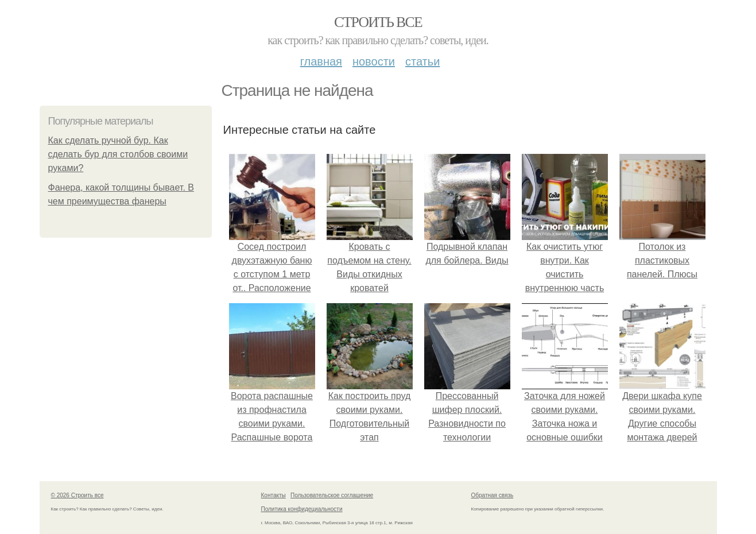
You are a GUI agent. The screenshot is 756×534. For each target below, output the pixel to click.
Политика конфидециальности (302, 509)
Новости (374, 61)
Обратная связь (493, 495)
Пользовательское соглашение (332, 495)
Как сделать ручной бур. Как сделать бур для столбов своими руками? (118, 154)
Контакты (274, 495)
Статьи (422, 61)
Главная (321, 61)
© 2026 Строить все (77, 495)
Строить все (378, 22)
